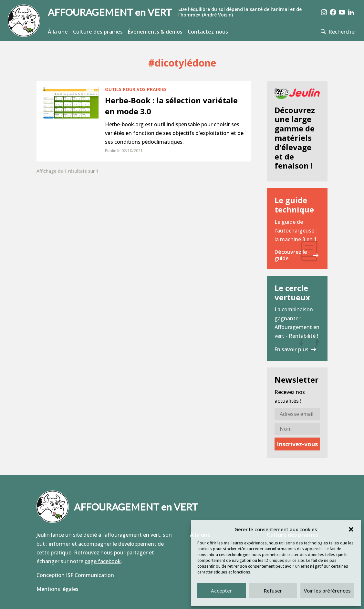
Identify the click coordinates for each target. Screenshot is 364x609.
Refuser (273, 591)
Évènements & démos (155, 32)
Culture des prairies (98, 32)
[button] (351, 529)
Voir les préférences (327, 591)
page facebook (103, 561)
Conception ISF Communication (75, 575)
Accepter (221, 591)
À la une (58, 32)
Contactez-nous (208, 32)
